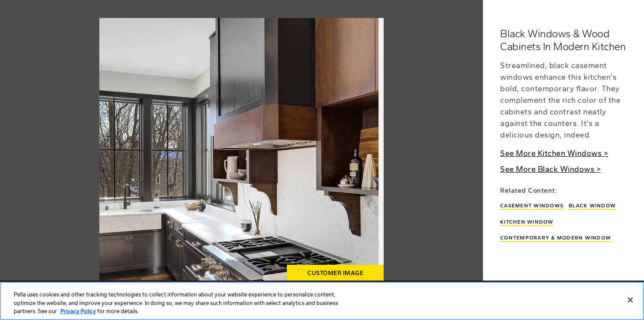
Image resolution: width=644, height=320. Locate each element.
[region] (322, 301)
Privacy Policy (78, 311)
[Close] (630, 300)
